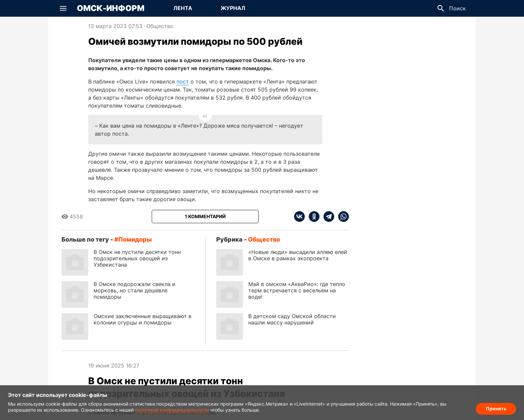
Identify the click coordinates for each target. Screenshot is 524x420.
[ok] (312, 217)
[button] (63, 8)
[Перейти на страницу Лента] (183, 8)
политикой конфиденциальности (172, 410)
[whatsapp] (342, 217)
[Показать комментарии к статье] (205, 217)
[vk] (299, 217)
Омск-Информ (111, 8)
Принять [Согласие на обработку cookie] (496, 408)
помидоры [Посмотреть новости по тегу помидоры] (135, 239)
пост (183, 82)
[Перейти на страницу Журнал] (233, 8)
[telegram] (327, 217)
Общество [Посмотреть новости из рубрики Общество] (160, 26)
